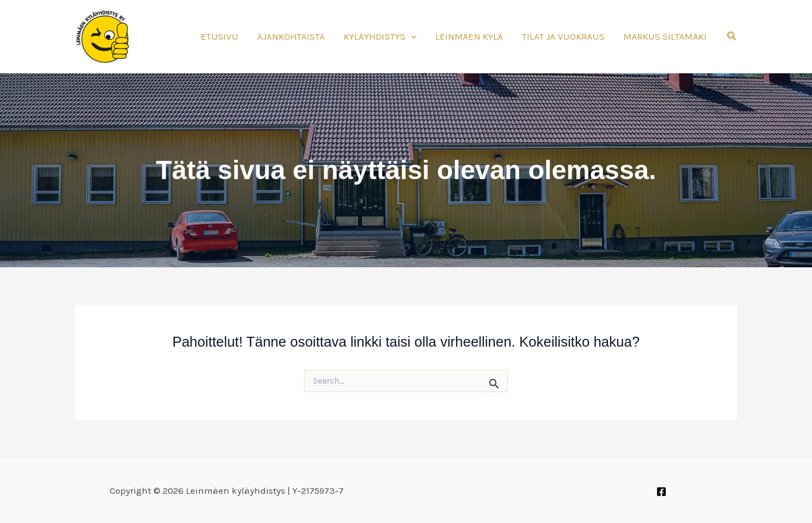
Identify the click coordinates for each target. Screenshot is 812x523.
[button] (732, 36)
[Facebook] (661, 492)
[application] (411, 36)
